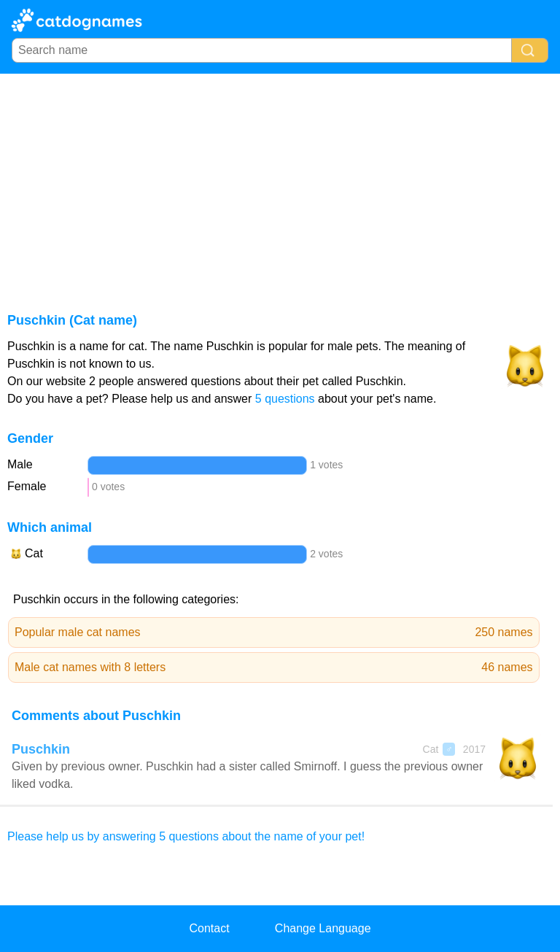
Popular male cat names (274, 632)
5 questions (285, 399)
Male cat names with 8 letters (274, 667)
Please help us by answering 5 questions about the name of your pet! (186, 836)
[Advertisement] (280, 183)
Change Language (323, 928)
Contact (209, 928)
